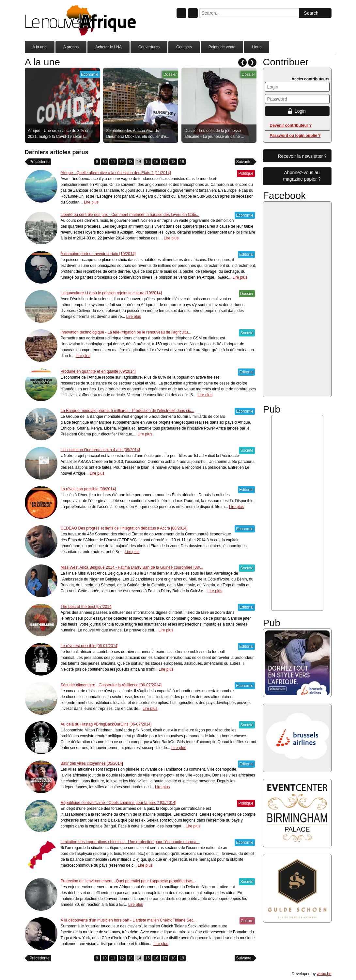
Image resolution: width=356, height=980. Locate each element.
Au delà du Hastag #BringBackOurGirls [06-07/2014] (106, 724)
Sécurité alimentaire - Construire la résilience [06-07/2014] (111, 685)
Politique (246, 173)
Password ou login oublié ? (295, 136)
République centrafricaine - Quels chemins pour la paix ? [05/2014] (119, 803)
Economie (90, 74)
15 (147, 162)
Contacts (184, 47)
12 (122, 162)
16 (156, 162)
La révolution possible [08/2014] (88, 489)
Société (247, 333)
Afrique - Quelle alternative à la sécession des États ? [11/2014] (116, 173)
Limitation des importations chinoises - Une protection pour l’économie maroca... (130, 842)
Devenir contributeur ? (291, 125)
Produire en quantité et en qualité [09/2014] (98, 371)
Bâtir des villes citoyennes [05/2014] (92, 763)
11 (113, 162)
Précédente (40, 162)
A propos (71, 47)
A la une (40, 47)
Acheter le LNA (108, 47)
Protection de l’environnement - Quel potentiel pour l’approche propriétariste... (128, 881)
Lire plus (91, 202)
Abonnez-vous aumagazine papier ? (302, 176)
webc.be (324, 974)
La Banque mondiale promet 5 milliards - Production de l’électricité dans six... (128, 411)
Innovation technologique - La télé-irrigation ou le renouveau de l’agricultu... (126, 332)
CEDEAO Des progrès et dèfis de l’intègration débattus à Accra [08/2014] (124, 528)
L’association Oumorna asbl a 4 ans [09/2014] (101, 450)
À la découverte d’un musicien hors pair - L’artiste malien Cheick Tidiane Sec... (129, 920)
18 (173, 162)
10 (105, 162)
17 (165, 162)
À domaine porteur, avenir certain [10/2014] (98, 254)
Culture (247, 921)
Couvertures (149, 47)
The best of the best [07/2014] (87, 607)
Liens (257, 47)
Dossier (170, 74)
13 (130, 162)
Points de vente (222, 47)
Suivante (244, 162)
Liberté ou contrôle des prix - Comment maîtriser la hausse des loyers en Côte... (130, 215)
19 (182, 162)
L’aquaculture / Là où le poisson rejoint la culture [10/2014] (111, 293)
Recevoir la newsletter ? (302, 156)
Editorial (246, 254)
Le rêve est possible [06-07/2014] (90, 646)
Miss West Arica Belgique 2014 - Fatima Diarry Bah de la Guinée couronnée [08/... (132, 567)
